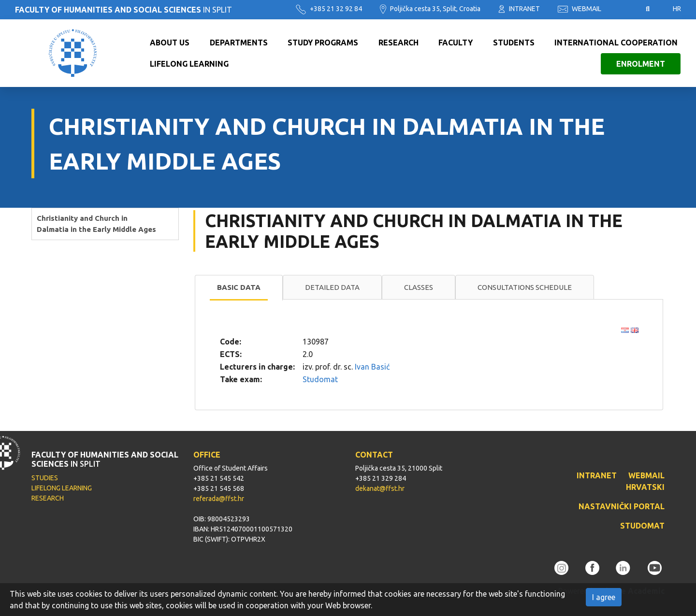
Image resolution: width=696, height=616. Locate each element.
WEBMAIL (580, 9)
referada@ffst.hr (219, 499)
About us (170, 43)
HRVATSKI (645, 487)
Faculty (456, 43)
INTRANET (519, 9)
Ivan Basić (372, 367)
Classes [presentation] (419, 287)
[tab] (239, 288)
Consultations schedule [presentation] (525, 287)
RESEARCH (48, 498)
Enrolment (641, 64)
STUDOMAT (642, 526)
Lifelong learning (189, 64)
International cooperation (616, 43)
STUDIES (45, 478)
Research (399, 43)
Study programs (323, 43)
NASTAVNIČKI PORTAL (622, 506)
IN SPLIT (123, 10)
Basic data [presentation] (239, 287)
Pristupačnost (623, 9)
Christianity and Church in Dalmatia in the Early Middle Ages (96, 224)
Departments (239, 43)
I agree (604, 597)
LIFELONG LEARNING (62, 488)
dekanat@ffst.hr (380, 488)
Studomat (320, 379)
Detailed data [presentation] (332, 287)
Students (514, 43)
